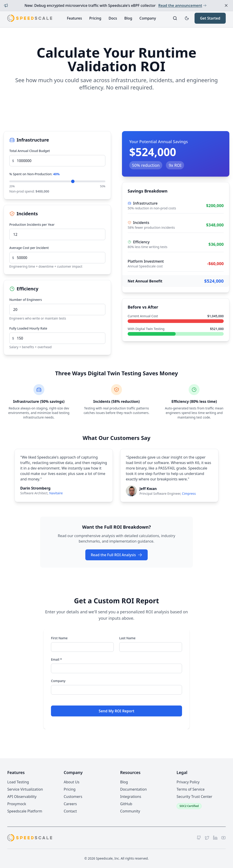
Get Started (210, 18)
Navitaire (56, 493)
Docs (113, 18)
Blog (128, 18)
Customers (73, 797)
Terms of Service (191, 789)
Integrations (131, 797)
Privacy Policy (188, 782)
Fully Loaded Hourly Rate (28, 328)
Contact (70, 811)
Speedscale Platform (25, 811)
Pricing (95, 18)
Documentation (133, 789)
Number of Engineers (26, 300)
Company (148, 18)
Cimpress (189, 494)
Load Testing (18, 782)
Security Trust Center (194, 797)
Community (130, 811)
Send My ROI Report (116, 711)
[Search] (175, 18)
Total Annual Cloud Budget (30, 151)
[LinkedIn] (215, 838)
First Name (59, 638)
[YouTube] (223, 838)
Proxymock (17, 804)
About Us (72, 782)
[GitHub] (199, 838)
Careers (70, 804)
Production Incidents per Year (32, 225)
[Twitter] (207, 838)
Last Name (127, 638)
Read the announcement (182, 5)
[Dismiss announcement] (226, 5)
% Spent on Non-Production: (34, 174)
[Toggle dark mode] (187, 18)
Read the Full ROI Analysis (116, 555)
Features (74, 18)
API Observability (22, 797)
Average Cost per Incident (29, 248)
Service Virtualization (25, 789)
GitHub (126, 804)
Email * (56, 659)
